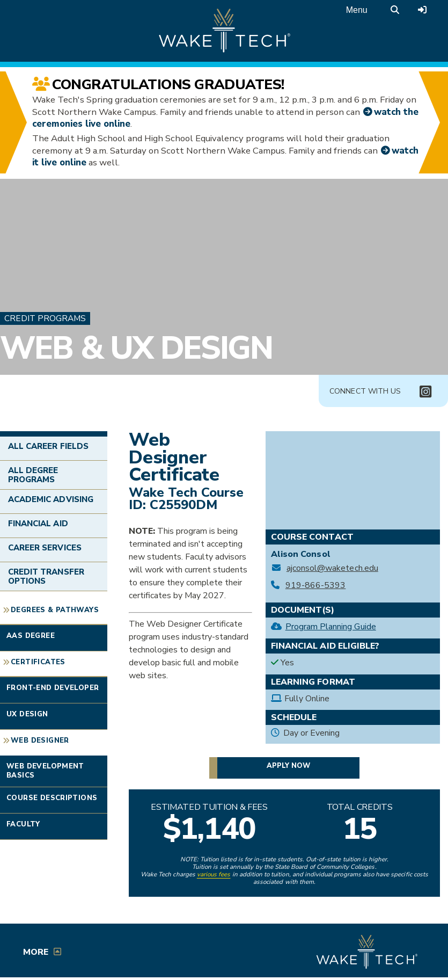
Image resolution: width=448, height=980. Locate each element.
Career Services (45, 548)
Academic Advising (51, 499)
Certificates (38, 662)
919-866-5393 (316, 586)
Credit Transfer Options (46, 576)
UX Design (27, 714)
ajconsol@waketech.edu (332, 568)
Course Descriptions (52, 798)
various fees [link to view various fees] (214, 874)
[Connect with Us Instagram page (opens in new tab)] (425, 391)
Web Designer (40, 741)
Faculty (23, 824)
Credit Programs (45, 318)
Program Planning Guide (331, 627)
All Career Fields (48, 446)
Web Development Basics (45, 771)
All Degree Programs (33, 475)
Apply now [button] (288, 766)
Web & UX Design (136, 348)
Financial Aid (38, 524)
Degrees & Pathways (55, 610)
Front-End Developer (53, 688)
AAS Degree (31, 636)
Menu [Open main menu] (357, 10)
